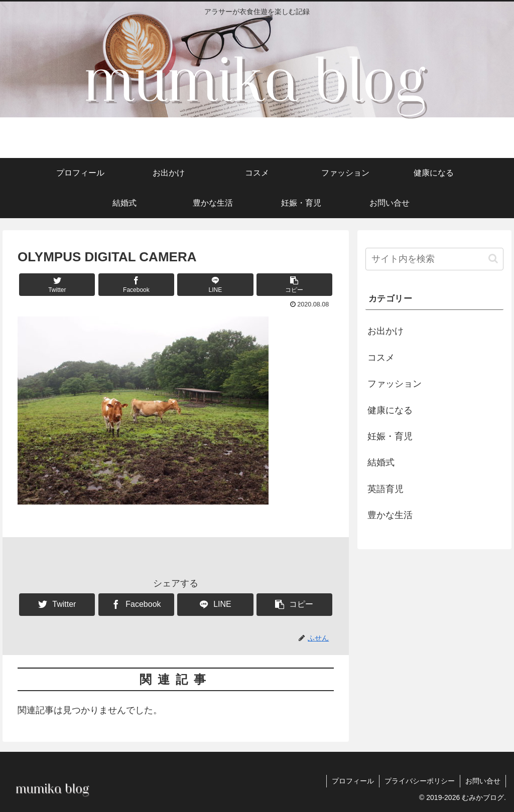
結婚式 (381, 462)
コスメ (381, 358)
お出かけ (385, 331)
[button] (294, 285)
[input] (434, 259)
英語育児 (385, 489)
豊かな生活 (390, 515)
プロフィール (353, 781)
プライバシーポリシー (420, 781)
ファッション (395, 384)
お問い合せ (483, 781)
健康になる (390, 410)
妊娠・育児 (390, 436)
